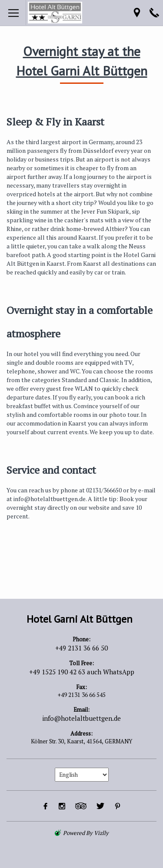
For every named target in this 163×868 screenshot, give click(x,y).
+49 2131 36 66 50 (81, 648)
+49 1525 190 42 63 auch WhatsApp (82, 672)
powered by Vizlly (86, 833)
